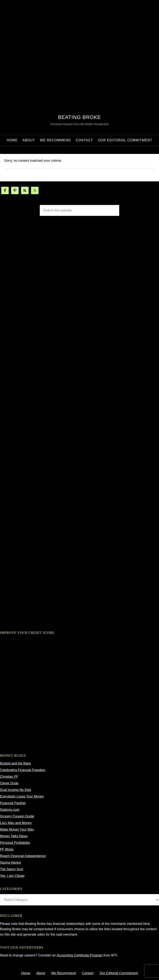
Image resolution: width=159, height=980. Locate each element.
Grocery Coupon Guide (17, 816)
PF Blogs (7, 849)
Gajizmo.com (10, 810)
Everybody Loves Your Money (22, 796)
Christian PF (9, 777)
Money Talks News (14, 836)
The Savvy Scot (12, 869)
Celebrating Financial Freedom (23, 770)
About (41, 973)
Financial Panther (13, 803)
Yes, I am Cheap (12, 876)
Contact (88, 973)
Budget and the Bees (15, 763)
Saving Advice (10, 863)
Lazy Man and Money (16, 823)
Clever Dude (9, 783)
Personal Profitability (15, 843)
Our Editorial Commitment (119, 973)
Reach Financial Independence (23, 856)
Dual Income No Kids (16, 790)
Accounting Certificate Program (80, 955)
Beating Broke (79, 117)
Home (26, 973)
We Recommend (63, 973)
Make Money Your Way (17, 830)
